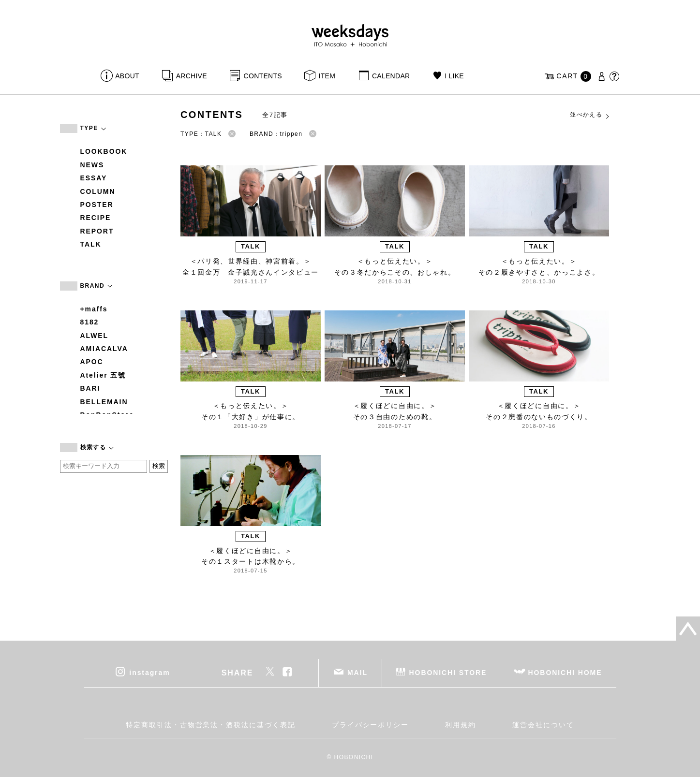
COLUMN (98, 191)
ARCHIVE (192, 76)
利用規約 (461, 725)
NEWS (92, 165)
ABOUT (127, 76)
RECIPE (96, 218)
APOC (92, 362)
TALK (91, 244)
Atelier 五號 (103, 375)
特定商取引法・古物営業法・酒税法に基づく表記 (210, 725)
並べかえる (590, 115)
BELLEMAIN (104, 402)
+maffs (94, 309)
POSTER (97, 205)
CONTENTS (263, 76)
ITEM (327, 76)
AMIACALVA (104, 349)
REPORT (97, 231)
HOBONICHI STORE (448, 673)
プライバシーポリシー (370, 725)
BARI (90, 388)
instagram (149, 673)
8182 (90, 322)
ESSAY (94, 178)
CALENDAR (391, 76)
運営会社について (543, 725)
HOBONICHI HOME (565, 673)
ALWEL (95, 336)
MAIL (357, 673)
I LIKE (454, 76)
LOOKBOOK (104, 151)
